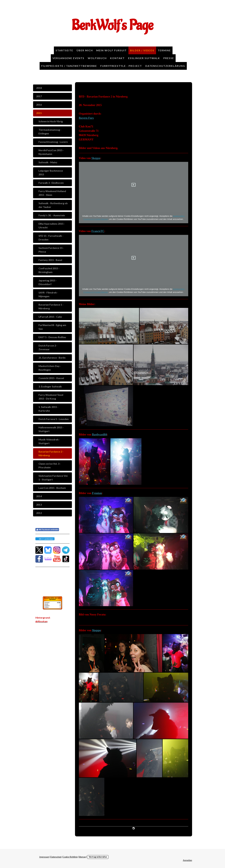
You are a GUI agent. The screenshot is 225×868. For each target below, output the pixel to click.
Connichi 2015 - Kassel (51, 378)
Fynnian (97, 493)
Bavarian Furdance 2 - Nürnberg (51, 453)
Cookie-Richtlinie (70, 857)
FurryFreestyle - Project (121, 66)
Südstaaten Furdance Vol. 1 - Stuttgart (53, 478)
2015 (39, 113)
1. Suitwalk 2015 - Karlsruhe (48, 409)
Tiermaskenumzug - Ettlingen (50, 132)
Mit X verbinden (45, 539)
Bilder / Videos (142, 50)
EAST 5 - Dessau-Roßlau (52, 337)
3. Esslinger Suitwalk (50, 386)
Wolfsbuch (97, 58)
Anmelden (187, 860)
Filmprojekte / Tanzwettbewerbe (69, 66)
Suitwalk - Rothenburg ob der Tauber (53, 205)
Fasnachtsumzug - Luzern (53, 142)
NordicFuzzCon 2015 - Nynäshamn (51, 152)
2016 (39, 105)
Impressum (44, 857)
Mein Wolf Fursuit (111, 50)
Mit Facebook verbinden (47, 530)
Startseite (64, 50)
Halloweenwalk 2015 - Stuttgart (51, 429)
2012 (39, 513)
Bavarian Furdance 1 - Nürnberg (51, 306)
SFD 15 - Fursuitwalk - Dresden (51, 238)
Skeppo (96, 158)
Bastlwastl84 (99, 435)
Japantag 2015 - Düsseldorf (48, 282)
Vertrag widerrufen (98, 857)
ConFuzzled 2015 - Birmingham (49, 270)
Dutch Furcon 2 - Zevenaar (48, 347)
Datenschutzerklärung (165, 66)
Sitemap (82, 857)
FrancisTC (98, 231)
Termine (164, 50)
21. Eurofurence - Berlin (52, 358)
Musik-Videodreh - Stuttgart (49, 441)
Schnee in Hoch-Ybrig (51, 121)
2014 (39, 496)
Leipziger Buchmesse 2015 (51, 172)
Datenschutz (56, 857)
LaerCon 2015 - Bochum (52, 488)
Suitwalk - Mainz (48, 162)
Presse (169, 58)
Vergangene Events (68, 58)
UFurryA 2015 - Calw (50, 317)
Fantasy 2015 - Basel (50, 260)
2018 (39, 88)
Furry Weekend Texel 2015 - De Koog (51, 397)
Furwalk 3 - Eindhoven (51, 183)
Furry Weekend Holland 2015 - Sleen (52, 193)
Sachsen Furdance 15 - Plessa (51, 250)
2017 (39, 96)
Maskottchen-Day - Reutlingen (50, 368)
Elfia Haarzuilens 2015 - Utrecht (52, 225)
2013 (39, 505)
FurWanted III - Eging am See (52, 327)
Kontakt (117, 58)
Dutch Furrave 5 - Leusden (54, 419)
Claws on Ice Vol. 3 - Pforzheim (50, 465)
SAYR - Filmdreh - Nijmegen (48, 294)
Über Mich (85, 50)
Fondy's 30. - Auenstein (52, 215)
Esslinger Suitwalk (144, 58)
